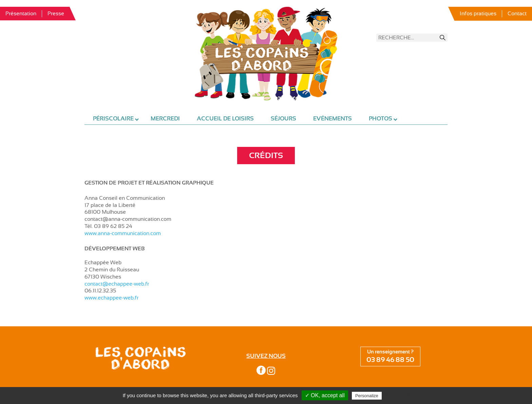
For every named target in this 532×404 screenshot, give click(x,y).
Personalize (367, 396)
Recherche (443, 38)
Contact (517, 14)
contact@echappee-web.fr (117, 284)
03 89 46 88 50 (390, 360)
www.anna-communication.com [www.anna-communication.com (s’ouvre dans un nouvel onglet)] (123, 233)
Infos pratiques (478, 14)
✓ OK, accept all (325, 395)
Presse (56, 14)
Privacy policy (400, 396)
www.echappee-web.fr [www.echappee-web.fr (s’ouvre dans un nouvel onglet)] (111, 298)
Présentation (21, 14)
